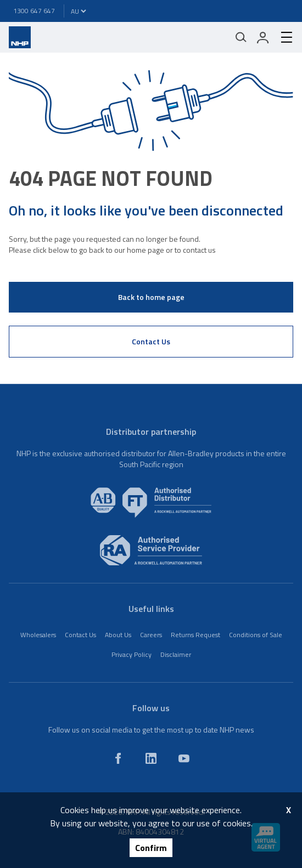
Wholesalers (38, 635)
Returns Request (195, 635)
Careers (151, 635)
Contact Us (151, 341)
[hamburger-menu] (282, 37)
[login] (263, 37)
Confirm (151, 848)
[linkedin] (151, 758)
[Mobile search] (241, 37)
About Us (118, 635)
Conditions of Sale (256, 635)
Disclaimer (176, 654)
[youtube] (184, 758)
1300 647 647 (34, 11)
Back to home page (151, 297)
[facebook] (118, 758)
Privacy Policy (132, 654)
